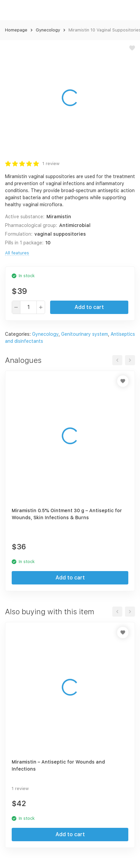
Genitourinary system (85, 334)
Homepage (16, 30)
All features (17, 253)
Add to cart (89, 307)
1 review (51, 164)
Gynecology (48, 30)
